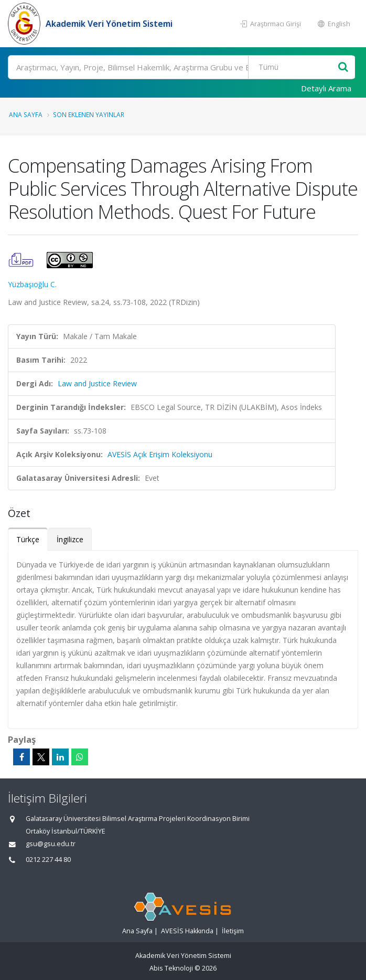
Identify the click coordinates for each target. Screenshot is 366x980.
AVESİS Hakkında (187, 931)
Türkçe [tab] (28, 539)
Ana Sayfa (26, 114)
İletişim (233, 931)
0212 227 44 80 (48, 860)
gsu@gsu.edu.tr (51, 844)
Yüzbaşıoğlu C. (32, 284)
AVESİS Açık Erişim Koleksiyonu (160, 454)
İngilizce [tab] (70, 539)
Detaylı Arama (326, 88)
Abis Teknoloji (171, 968)
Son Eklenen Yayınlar (89, 114)
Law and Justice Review (97, 383)
